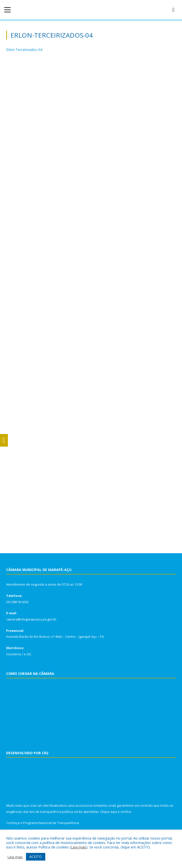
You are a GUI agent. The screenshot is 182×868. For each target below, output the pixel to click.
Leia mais (79, 847)
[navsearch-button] (173, 10)
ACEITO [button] (36, 857)
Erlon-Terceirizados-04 (24, 50)
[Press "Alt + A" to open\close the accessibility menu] (4, 440)
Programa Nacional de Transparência (51, 823)
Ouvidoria (14, 654)
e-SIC (28, 654)
